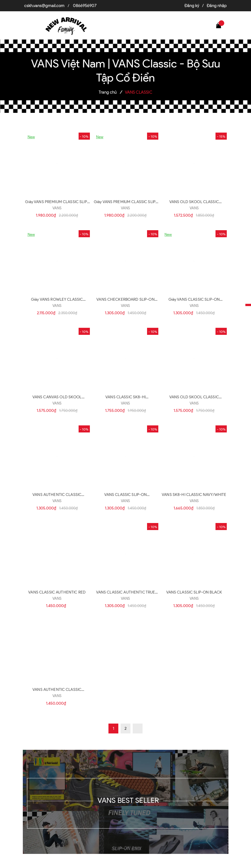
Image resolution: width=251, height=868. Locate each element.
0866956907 (85, 6)
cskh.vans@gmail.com (44, 6)
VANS (57, 208)
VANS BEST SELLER (128, 800)
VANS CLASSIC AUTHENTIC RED (57, 592)
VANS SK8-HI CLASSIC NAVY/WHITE (194, 495)
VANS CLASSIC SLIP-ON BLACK (194, 592)
